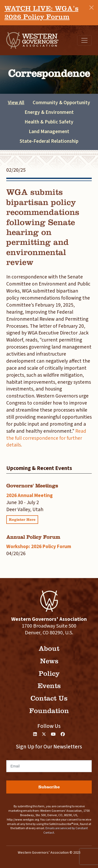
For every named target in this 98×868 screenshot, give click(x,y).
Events (49, 686)
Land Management (49, 132)
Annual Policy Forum (33, 537)
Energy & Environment (49, 112)
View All (16, 103)
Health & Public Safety (49, 122)
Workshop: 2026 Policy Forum (39, 547)
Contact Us (49, 698)
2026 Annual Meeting (30, 495)
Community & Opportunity (61, 103)
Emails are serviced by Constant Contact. (66, 830)
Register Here (22, 520)
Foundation (49, 711)
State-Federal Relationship (49, 141)
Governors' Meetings (32, 486)
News (49, 661)
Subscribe (49, 787)
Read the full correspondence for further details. (46, 438)
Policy (49, 674)
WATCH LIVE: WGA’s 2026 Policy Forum (41, 13)
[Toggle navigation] (84, 40)
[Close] (91, 8)
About (49, 649)
